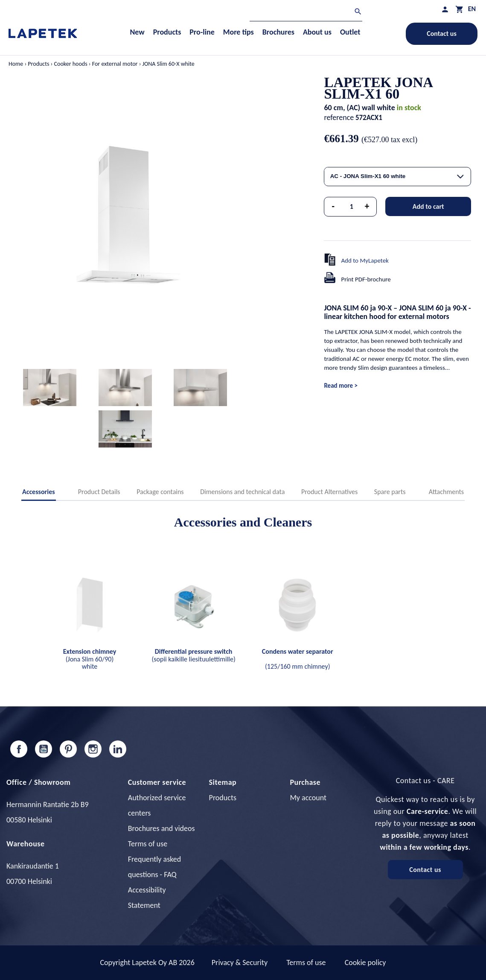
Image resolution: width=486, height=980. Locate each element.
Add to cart (428, 206)
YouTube (44, 749)
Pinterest (68, 749)
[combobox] (397, 177)
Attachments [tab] (446, 492)
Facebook (19, 749)
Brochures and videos (162, 828)
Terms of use (148, 844)
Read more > (340, 386)
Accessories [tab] (39, 492)
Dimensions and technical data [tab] (242, 492)
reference (339, 117)
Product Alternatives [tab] (329, 492)
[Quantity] (352, 207)
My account (308, 798)
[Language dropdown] (472, 9)
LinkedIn (118, 749)
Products (223, 798)
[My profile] (445, 9)
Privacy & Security (240, 962)
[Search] (306, 13)
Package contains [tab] (160, 492)
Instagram (93, 749)
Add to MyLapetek (365, 260)
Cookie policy (365, 962)
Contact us (442, 34)
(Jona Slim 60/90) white (90, 659)
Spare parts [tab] (390, 492)
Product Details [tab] (99, 492)
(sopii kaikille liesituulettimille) (193, 655)
